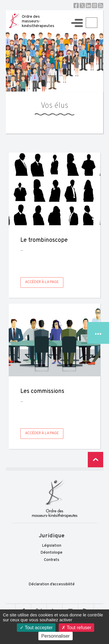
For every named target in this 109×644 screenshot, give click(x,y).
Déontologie (52, 553)
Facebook (76, 6)
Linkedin (88, 6)
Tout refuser (76, 628)
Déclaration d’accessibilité (52, 584)
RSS (101, 6)
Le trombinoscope (44, 240)
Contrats (52, 560)
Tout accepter (36, 628)
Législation (52, 546)
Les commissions (42, 391)
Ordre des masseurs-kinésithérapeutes (38, 21)
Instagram (94, 6)
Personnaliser (56, 636)
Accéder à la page (42, 282)
